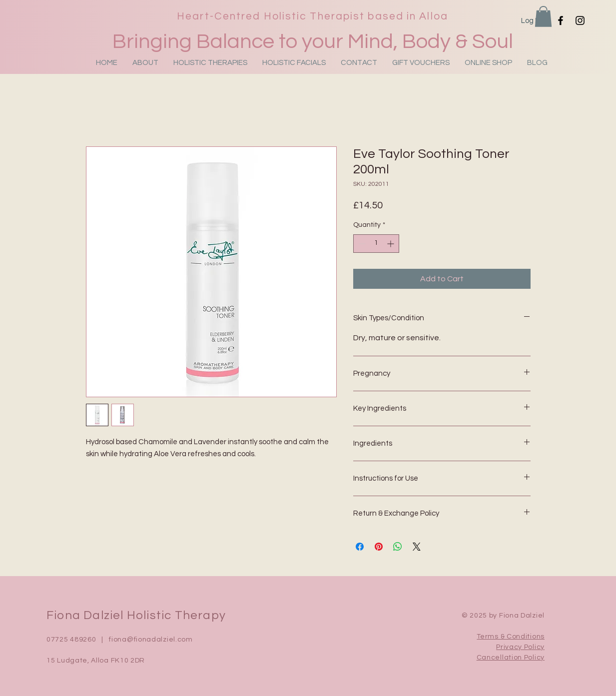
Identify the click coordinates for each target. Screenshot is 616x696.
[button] (543, 16)
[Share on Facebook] (360, 547)
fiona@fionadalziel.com (151, 640)
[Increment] (391, 244)
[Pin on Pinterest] (379, 547)
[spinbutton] (376, 244)
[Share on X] (417, 547)
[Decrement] (361, 244)
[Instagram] (580, 20)
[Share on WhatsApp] (398, 547)
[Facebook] (561, 20)
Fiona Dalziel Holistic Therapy (136, 615)
